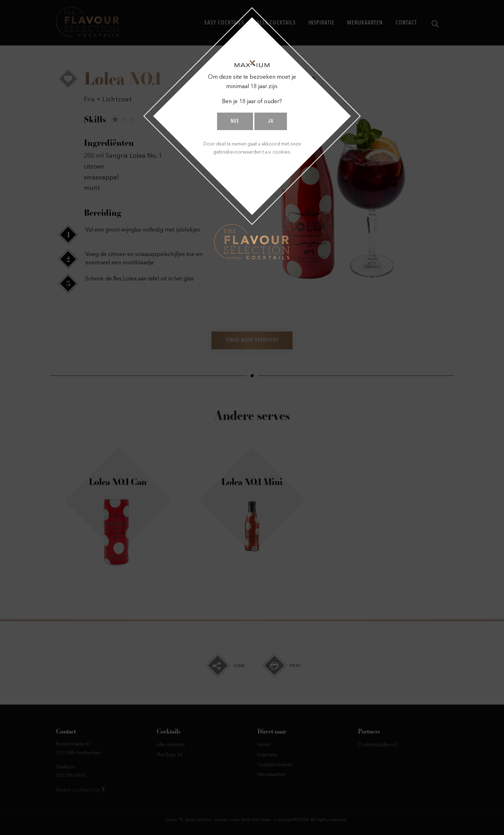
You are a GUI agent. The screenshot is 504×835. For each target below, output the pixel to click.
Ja (271, 122)
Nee (235, 122)
